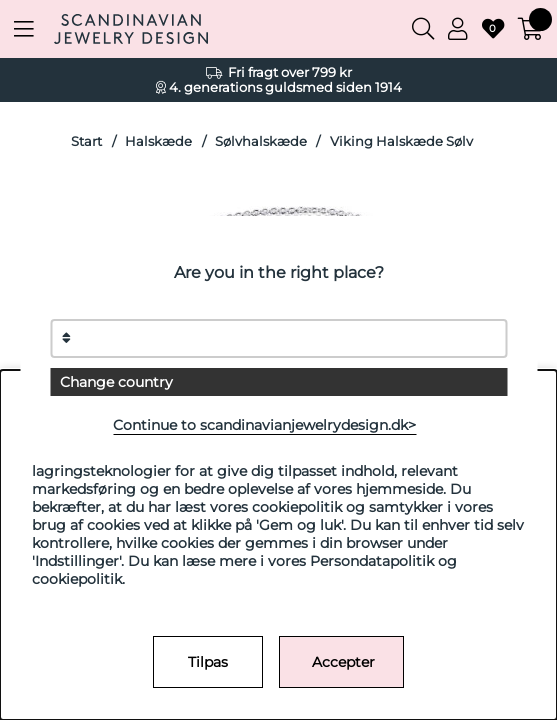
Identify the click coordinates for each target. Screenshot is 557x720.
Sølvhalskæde (261, 141)
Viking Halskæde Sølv (401, 141)
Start (86, 141)
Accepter (343, 662)
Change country (116, 382)
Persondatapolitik (372, 561)
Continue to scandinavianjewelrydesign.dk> (264, 425)
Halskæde (158, 141)
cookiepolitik (77, 579)
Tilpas (208, 662)
